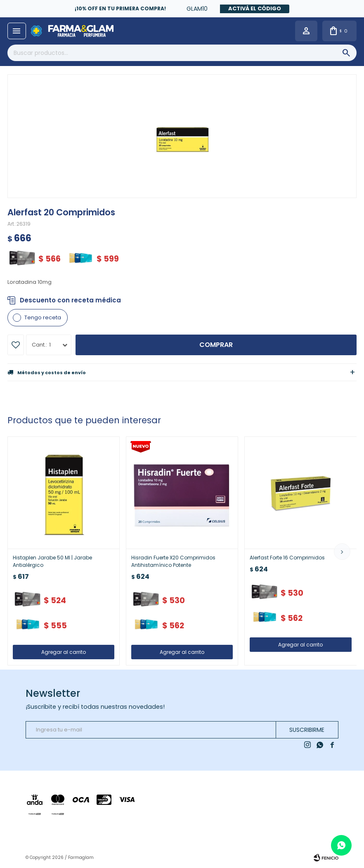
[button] (342, 552)
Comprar (216, 345)
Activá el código (255, 8)
